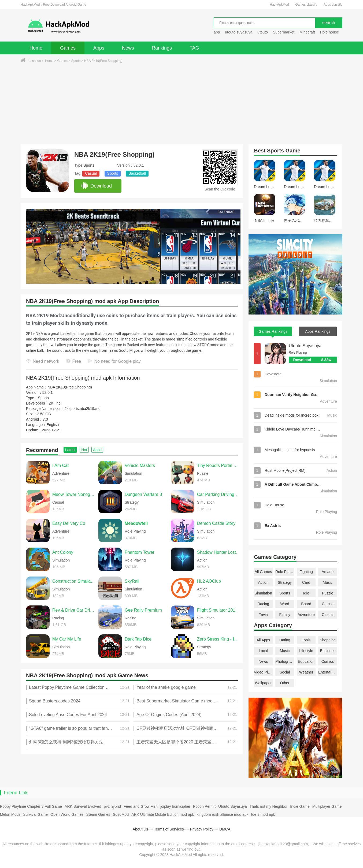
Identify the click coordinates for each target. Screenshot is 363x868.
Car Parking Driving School (219, 494)
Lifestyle (306, 651)
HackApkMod (279, 5)
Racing (263, 604)
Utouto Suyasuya (305, 346)
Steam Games (98, 814)
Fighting (306, 572)
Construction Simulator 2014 (74, 581)
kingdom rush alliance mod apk (223, 814)
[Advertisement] (181, 104)
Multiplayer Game (327, 806)
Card (306, 582)
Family (285, 615)
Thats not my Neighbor (269, 806)
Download (96, 186)
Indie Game (300, 806)
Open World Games (67, 814)
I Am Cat (60, 465)
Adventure (306, 615)
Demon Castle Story (216, 523)
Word (285, 604)
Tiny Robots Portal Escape (219, 465)
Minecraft (307, 32)
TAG (194, 48)
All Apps (263, 640)
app (217, 32)
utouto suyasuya (239, 32)
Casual (91, 173)
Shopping (327, 640)
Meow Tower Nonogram (74, 494)
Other (285, 683)
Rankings (162, 48)
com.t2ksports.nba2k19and (78, 409)
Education (306, 661)
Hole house (330, 32)
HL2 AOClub (209, 581)
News (128, 48)
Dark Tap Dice (138, 639)
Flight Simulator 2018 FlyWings (219, 610)
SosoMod (121, 814)
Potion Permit (204, 806)
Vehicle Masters (140, 465)
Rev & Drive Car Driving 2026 (74, 610)
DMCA (225, 829)
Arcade (328, 572)
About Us (140, 829)
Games (68, 48)
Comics (328, 661)
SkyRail (132, 581)
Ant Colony (63, 552)
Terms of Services (169, 829)
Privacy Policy (201, 829)
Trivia (263, 615)
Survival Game (35, 814)
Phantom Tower (140, 552)
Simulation (263, 593)
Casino (328, 604)
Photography (285, 661)
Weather (306, 672)
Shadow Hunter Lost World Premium (219, 552)
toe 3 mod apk (263, 814)
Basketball (137, 173)
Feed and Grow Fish (141, 806)
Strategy (285, 582)
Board (306, 604)
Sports (76, 61)
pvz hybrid (112, 806)
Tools (306, 640)
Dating (285, 640)
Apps (99, 48)
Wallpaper (263, 683)
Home (36, 48)
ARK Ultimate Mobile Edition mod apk (163, 814)
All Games (263, 572)
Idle (306, 593)
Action (263, 582)
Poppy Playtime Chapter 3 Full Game (31, 806)
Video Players (263, 672)
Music (328, 582)
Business (328, 651)
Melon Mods (10, 814)
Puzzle (328, 593)
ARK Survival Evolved (83, 806)
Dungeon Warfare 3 (143, 494)
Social (285, 672)
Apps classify (333, 5)
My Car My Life (67, 639)
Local (263, 651)
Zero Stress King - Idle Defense (219, 639)
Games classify (306, 5)
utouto (263, 32)
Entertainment (328, 672)
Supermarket (284, 32)
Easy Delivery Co (69, 523)
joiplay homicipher (175, 806)
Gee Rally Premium (143, 610)
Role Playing (285, 572)
